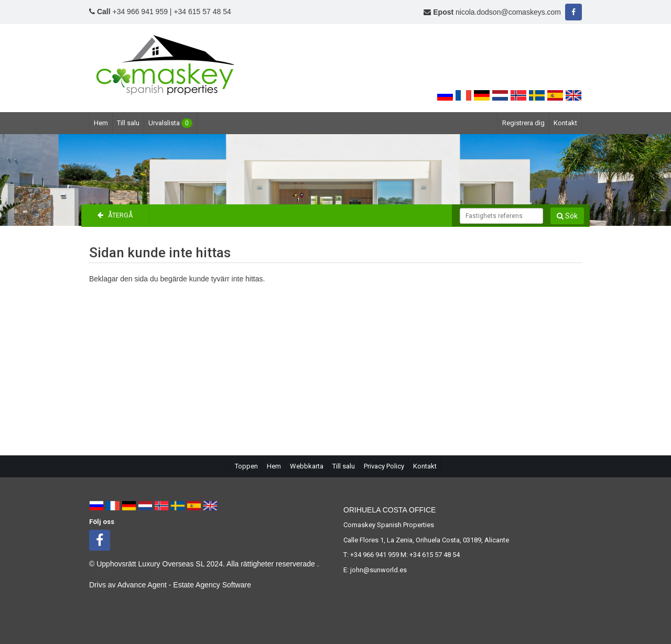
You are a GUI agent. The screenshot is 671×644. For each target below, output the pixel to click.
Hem (101, 123)
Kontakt (565, 123)
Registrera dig (523, 123)
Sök (567, 216)
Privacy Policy (384, 466)
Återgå (115, 215)
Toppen (246, 466)
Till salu (128, 123)
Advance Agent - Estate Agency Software (184, 585)
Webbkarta (307, 466)
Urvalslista (170, 123)
